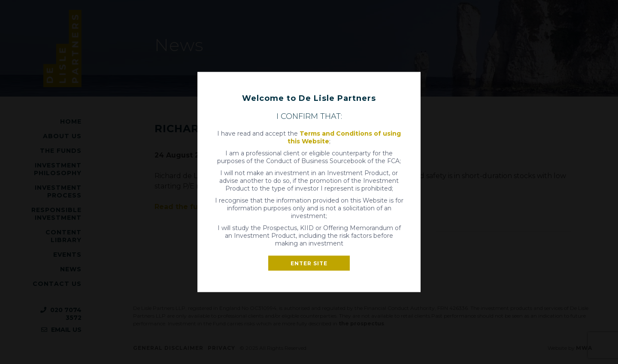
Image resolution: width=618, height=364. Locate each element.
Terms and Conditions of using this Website (344, 137)
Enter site (309, 263)
